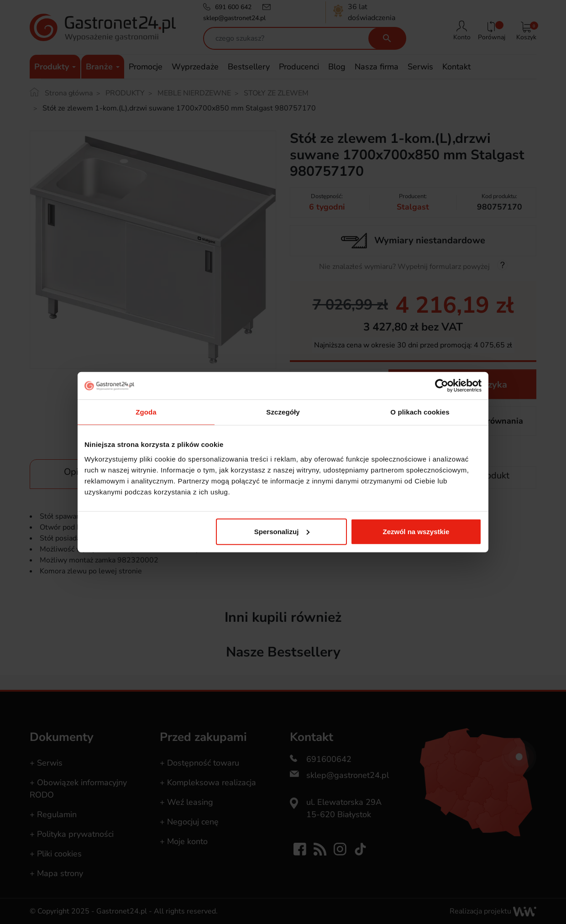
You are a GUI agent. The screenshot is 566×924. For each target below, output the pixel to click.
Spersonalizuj (282, 531)
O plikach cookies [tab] (420, 412)
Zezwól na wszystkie (416, 531)
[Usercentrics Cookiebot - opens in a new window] (442, 386)
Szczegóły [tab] (283, 412)
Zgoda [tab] (146, 412)
